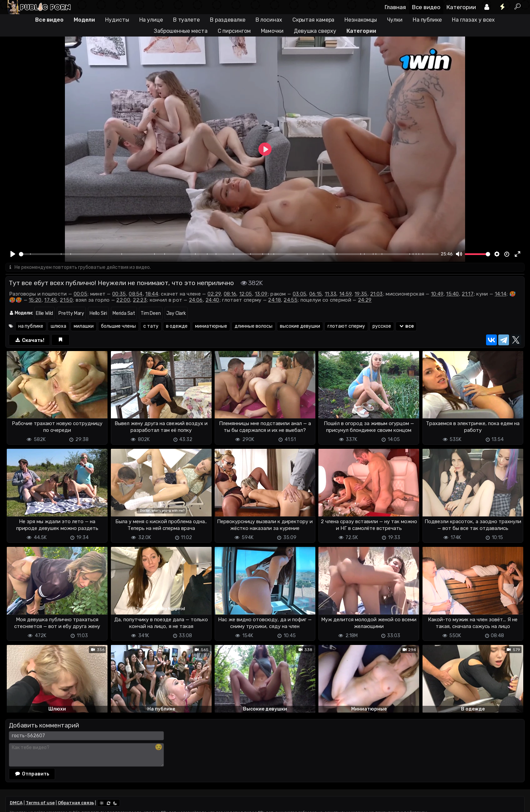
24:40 (212, 300)
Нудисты (117, 20)
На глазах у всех (473, 20)
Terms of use (40, 803)
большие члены (118, 326)
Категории (461, 7)
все (406, 326)
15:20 (35, 300)
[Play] (13, 254)
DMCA (16, 803)
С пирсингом (234, 31)
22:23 (140, 300)
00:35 (119, 294)
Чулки (395, 20)
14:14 (501, 294)
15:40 (453, 294)
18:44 (152, 294)
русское (382, 326)
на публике (31, 326)
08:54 (136, 294)
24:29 (365, 300)
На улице (151, 20)
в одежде (177, 326)
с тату (151, 326)
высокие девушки (300, 326)
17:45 (51, 300)
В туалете (186, 20)
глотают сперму (346, 326)
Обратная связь (76, 803)
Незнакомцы (361, 20)
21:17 (468, 294)
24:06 (196, 300)
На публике (427, 20)
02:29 (214, 294)
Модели (84, 20)
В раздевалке (228, 20)
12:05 (246, 294)
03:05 (300, 294)
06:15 (316, 294)
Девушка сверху (315, 31)
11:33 (331, 294)
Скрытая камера (314, 20)
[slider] (229, 254)
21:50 (66, 300)
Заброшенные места (180, 31)
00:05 (81, 294)
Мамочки (272, 31)
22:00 (123, 300)
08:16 (230, 294)
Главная (395, 7)
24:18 (274, 300)
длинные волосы (254, 326)
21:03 (377, 294)
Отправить (32, 774)
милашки (84, 326)
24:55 (291, 300)
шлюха (58, 326)
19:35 (361, 294)
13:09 (261, 294)
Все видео (426, 7)
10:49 (437, 294)
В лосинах (269, 20)
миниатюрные (211, 326)
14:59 (346, 294)
